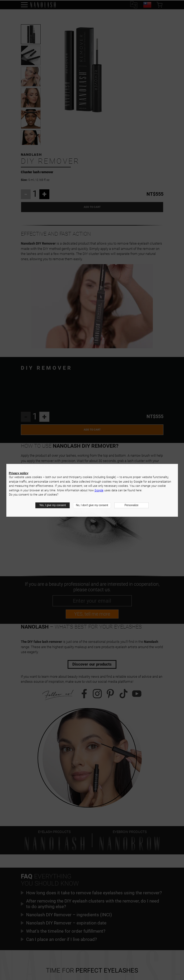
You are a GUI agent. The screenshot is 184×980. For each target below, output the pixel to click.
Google (99, 490)
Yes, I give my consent (53, 505)
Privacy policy (19, 473)
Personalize (131, 505)
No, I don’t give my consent (92, 505)
